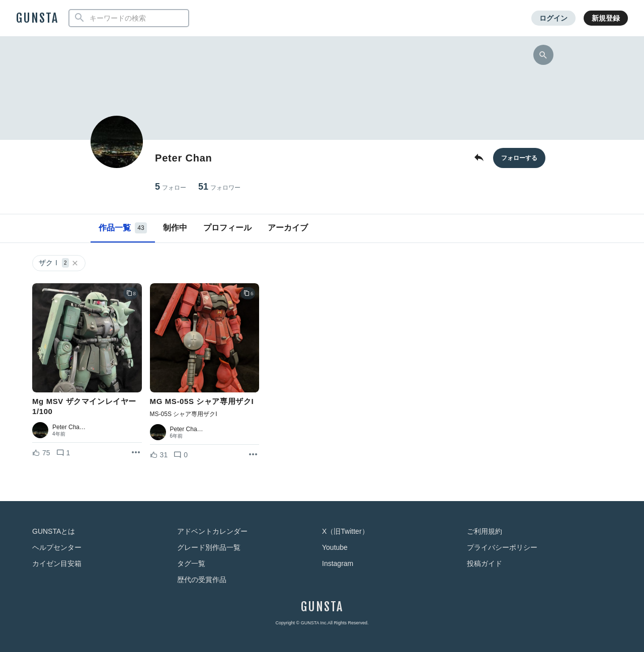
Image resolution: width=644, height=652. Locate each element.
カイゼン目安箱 (57, 563)
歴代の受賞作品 (202, 580)
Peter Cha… (69, 427)
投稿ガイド (485, 563)
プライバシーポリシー (502, 547)
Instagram (338, 563)
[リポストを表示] (136, 453)
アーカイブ (288, 228)
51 (219, 187)
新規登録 (606, 18)
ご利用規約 (485, 531)
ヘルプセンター (57, 547)
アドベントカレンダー (212, 531)
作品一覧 (123, 228)
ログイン (553, 18)
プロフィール (227, 228)
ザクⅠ (59, 263)
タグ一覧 (191, 563)
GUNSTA (37, 18)
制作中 (175, 228)
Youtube (335, 547)
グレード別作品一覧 (209, 547)
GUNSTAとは (54, 531)
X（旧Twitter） (345, 531)
